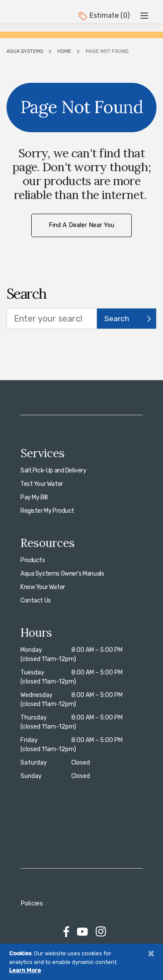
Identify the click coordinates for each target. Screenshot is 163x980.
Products (33, 560)
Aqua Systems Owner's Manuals (62, 574)
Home (64, 51)
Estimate (103, 15)
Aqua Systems (25, 51)
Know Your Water (43, 587)
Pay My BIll (34, 497)
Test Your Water (42, 484)
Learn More (25, 970)
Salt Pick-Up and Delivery (53, 470)
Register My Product (47, 511)
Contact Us (36, 601)
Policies (32, 903)
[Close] (151, 953)
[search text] (52, 319)
